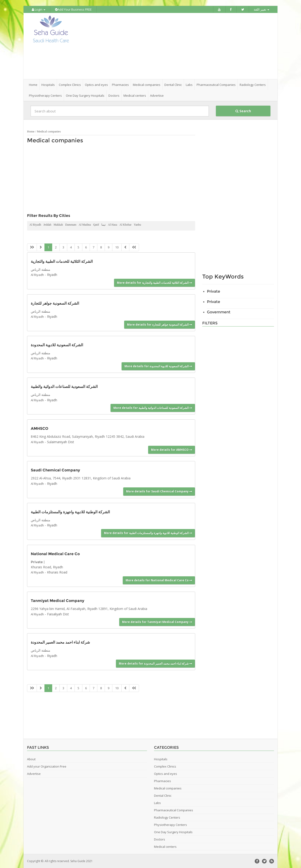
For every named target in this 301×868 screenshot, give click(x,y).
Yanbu (137, 224)
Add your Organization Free (47, 766)
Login (39, 9)
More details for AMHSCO (172, 449)
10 (117, 247)
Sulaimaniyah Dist (61, 441)
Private (37, 561)
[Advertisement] (177, 46)
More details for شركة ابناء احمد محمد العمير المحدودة (155, 663)
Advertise (157, 95)
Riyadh (52, 274)
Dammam (71, 224)
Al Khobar (125, 224)
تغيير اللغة (261, 9)
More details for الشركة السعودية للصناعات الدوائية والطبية (153, 408)
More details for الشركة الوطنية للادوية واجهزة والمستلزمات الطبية (148, 533)
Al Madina (85, 224)
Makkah (58, 224)
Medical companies (49, 131)
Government (219, 312)
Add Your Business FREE (73, 9)
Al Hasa (113, 224)
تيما (103, 224)
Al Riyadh (35, 224)
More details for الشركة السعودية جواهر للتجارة (160, 324)
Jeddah (47, 224)
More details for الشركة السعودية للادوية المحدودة (158, 366)
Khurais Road (57, 572)
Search (243, 111)
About (31, 759)
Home (33, 84)
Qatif (96, 224)
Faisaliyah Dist (58, 614)
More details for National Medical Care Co (159, 580)
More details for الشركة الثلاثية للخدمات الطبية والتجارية (154, 282)
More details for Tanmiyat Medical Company (157, 622)
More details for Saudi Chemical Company (159, 491)
